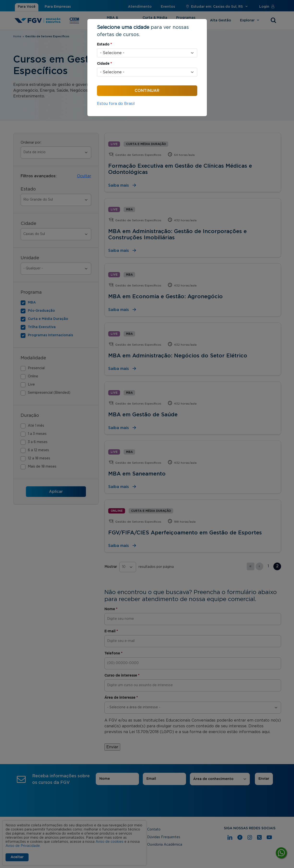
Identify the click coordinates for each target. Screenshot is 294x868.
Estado (104, 44)
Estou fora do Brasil (116, 104)
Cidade (104, 64)
